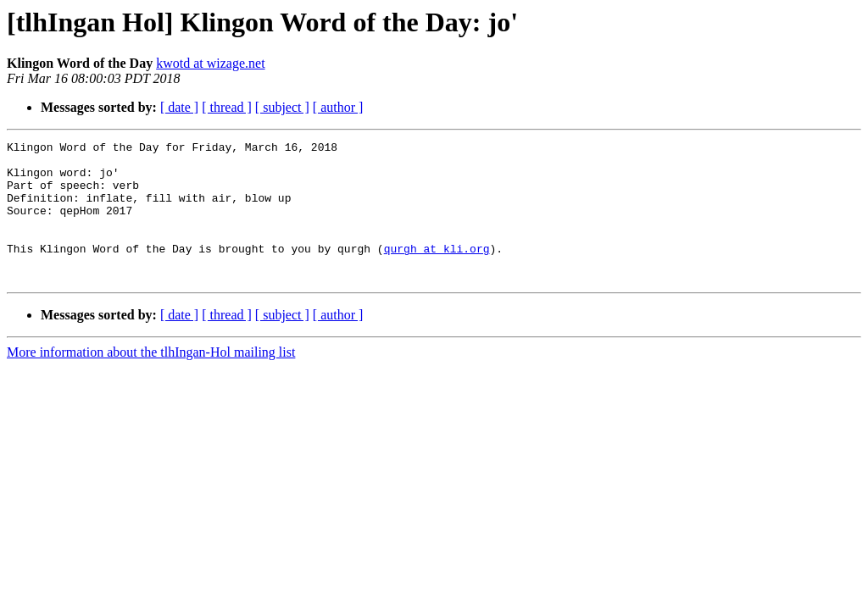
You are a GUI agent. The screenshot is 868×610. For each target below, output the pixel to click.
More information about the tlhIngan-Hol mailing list (151, 380)
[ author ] (338, 107)
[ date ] (179, 107)
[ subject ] (282, 107)
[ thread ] (227, 107)
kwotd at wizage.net (210, 63)
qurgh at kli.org (437, 271)
